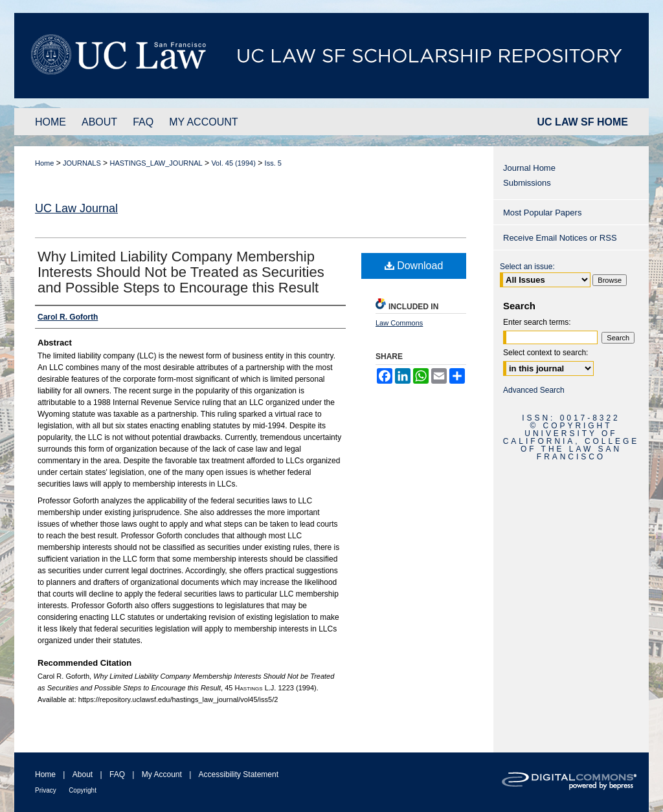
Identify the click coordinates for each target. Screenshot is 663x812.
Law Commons (399, 323)
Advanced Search (534, 390)
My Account (162, 774)
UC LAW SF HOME (583, 122)
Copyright (83, 790)
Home (44, 163)
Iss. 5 (273, 163)
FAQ (117, 774)
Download (414, 266)
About (83, 774)
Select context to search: (545, 353)
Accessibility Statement (239, 774)
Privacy (46, 790)
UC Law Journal (76, 208)
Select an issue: (527, 267)
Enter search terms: (537, 322)
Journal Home (529, 168)
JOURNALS (82, 163)
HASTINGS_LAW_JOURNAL (156, 163)
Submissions (527, 183)
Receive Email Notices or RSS (560, 238)
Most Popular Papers (542, 213)
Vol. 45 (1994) (233, 163)
